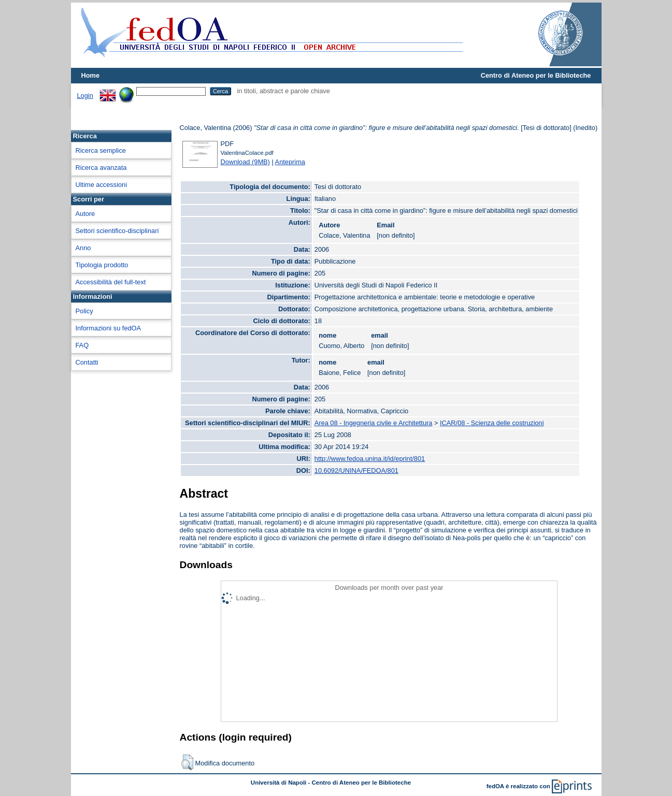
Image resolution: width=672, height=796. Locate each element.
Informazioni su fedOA (109, 328)
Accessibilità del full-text (111, 282)
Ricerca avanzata (101, 168)
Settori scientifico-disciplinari (117, 231)
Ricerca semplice (101, 150)
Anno (83, 248)
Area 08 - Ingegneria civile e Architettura (374, 423)
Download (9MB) (245, 162)
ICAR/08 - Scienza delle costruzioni (492, 423)
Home (91, 75)
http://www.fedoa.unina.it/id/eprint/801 (370, 459)
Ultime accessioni (102, 185)
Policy (84, 311)
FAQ (82, 345)
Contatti (87, 362)
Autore (85, 214)
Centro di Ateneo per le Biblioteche (536, 75)
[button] (187, 762)
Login (85, 96)
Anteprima (290, 162)
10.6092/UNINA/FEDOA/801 (356, 471)
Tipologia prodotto (102, 265)
